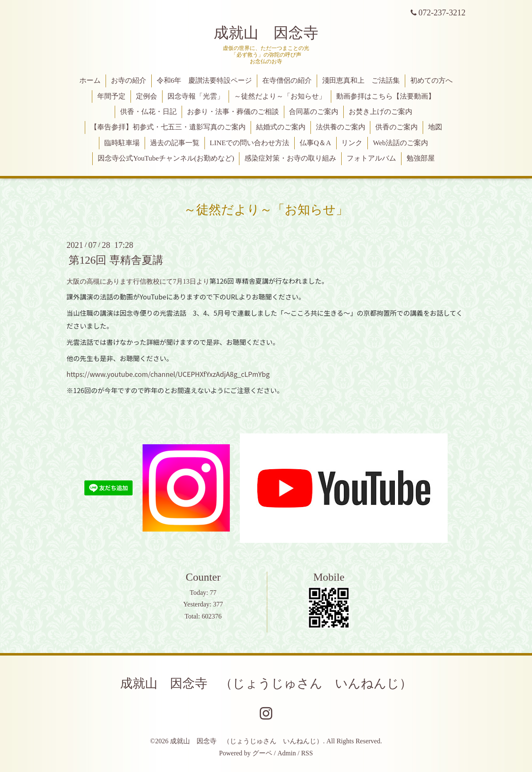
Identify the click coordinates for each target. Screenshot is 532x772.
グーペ (262, 753)
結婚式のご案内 (281, 127)
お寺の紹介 (129, 80)
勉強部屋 (421, 158)
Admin (287, 753)
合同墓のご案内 (314, 112)
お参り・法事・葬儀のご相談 (233, 112)
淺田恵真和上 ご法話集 (361, 80)
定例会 (147, 96)
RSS (307, 753)
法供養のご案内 (341, 127)
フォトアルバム (371, 158)
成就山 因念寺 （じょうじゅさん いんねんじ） (266, 683)
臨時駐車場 (122, 143)
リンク (352, 143)
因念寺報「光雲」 (196, 96)
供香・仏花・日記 (148, 112)
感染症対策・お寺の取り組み (290, 158)
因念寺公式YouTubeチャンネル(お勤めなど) (166, 158)
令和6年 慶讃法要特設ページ (204, 80)
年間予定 (111, 96)
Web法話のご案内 (400, 143)
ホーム (90, 80)
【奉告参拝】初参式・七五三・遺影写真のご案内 (168, 127)
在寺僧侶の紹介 (287, 80)
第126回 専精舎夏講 (116, 260)
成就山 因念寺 (266, 33)
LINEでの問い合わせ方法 (250, 143)
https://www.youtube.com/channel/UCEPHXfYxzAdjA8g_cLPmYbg (168, 374)
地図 (435, 127)
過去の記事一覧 (175, 143)
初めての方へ (431, 80)
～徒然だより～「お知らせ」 (280, 96)
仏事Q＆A (315, 143)
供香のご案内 (397, 127)
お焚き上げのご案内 (381, 112)
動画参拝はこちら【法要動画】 (386, 96)
